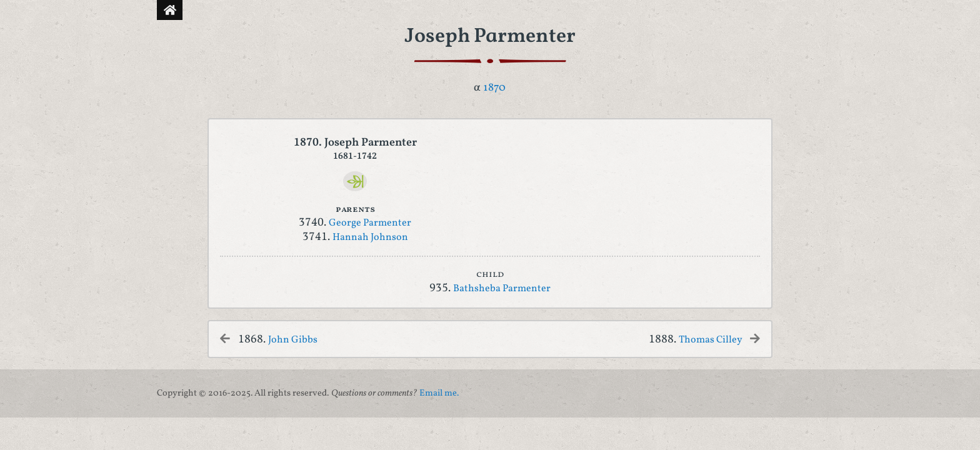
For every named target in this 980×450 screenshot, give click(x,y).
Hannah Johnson (370, 237)
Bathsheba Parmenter (502, 289)
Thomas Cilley (712, 340)
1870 (494, 88)
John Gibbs (293, 340)
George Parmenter (370, 223)
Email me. (439, 393)
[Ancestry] (355, 181)
